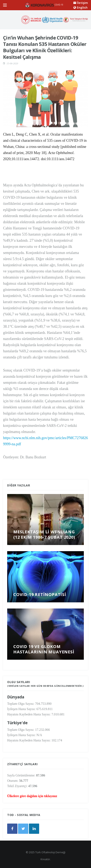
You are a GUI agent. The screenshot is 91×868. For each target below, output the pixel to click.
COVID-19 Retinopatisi (40, 594)
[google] (34, 829)
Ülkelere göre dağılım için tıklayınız (32, 796)
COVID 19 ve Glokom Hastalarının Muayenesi (44, 649)
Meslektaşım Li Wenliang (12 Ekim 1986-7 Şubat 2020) (44, 534)
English (80, 7)
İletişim (81, 3)
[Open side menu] (5, 5)
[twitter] (23, 829)
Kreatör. (46, 859)
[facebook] (12, 829)
